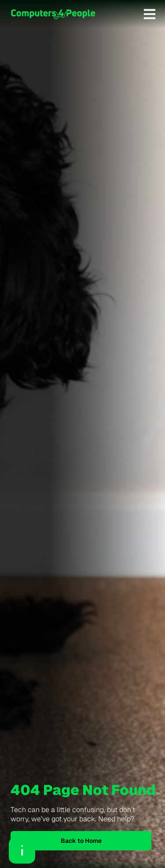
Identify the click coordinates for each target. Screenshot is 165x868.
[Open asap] (22, 850)
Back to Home (81, 841)
